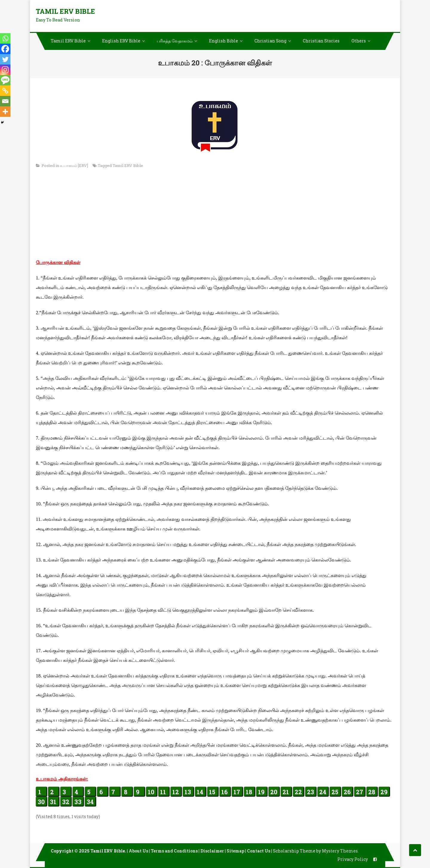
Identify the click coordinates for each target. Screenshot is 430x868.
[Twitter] (5, 59)
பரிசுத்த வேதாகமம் (175, 41)
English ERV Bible (121, 41)
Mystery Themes (340, 851)
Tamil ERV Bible (65, 11)
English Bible (224, 41)
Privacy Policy (353, 859)
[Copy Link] (5, 91)
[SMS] (5, 80)
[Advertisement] (215, 216)
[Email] (5, 101)
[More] (5, 112)
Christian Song (270, 41)
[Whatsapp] (5, 38)
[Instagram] (5, 70)
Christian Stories (321, 41)
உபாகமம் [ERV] (74, 165)
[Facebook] (5, 49)
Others (359, 41)
